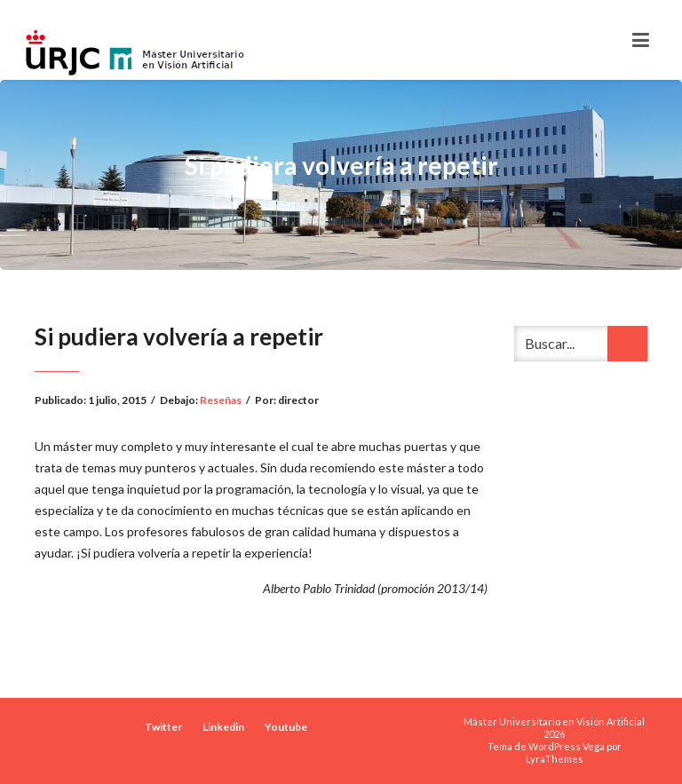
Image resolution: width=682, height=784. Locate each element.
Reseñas (221, 400)
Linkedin (223, 727)
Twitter (163, 727)
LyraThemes (555, 759)
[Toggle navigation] (641, 40)
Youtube (286, 727)
